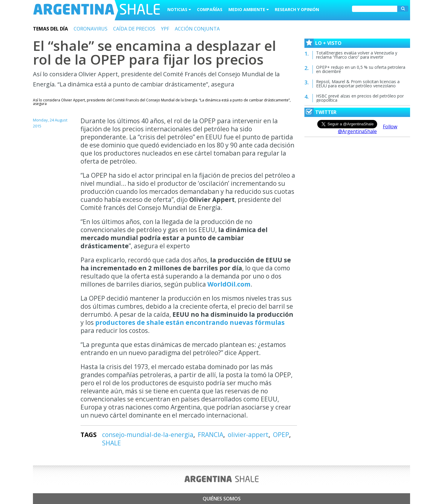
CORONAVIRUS (91, 29)
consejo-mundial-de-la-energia (148, 435)
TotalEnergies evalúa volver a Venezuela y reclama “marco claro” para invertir (357, 55)
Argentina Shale (97, 10)
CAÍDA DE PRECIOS (134, 29)
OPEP (281, 435)
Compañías (210, 9)
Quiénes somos (222, 499)
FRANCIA (211, 435)
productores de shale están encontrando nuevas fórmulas (190, 322)
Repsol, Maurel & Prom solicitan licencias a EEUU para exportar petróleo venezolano (358, 84)
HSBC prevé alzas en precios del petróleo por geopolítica (360, 98)
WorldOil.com (229, 284)
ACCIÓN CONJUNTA (197, 29)
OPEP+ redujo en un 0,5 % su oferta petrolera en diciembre (361, 69)
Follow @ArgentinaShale (368, 129)
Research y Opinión (297, 9)
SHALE (111, 443)
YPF (165, 29)
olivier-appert (248, 435)
